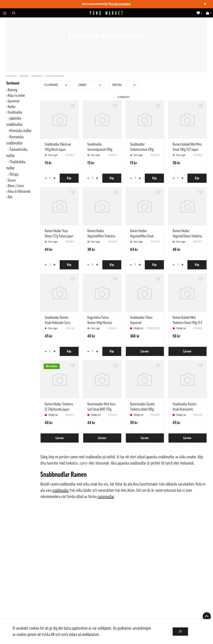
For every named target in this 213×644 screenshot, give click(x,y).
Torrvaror (24, 76)
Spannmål (14, 101)
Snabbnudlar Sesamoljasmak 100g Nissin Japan (100, 150)
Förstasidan (11, 76)
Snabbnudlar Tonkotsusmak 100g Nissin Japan (142, 150)
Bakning (12, 90)
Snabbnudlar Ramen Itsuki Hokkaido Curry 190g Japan (58, 323)
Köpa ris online (16, 96)
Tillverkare (56, 85)
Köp (69, 178)
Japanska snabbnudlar (55, 76)
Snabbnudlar (37, 76)
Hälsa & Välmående (19, 191)
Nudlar (12, 107)
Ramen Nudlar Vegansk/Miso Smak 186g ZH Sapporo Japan (144, 236)
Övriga (14, 174)
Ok (180, 632)
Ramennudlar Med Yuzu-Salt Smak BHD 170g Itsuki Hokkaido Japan (102, 409)
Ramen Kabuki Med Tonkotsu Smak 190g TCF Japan (188, 323)
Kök (10, 197)
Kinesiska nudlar (21, 131)
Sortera (124, 85)
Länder (90, 85)
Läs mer (145, 351)
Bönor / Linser (16, 186)
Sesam (12, 180)
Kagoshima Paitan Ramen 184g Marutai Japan (100, 323)
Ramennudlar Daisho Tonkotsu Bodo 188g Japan (142, 409)
